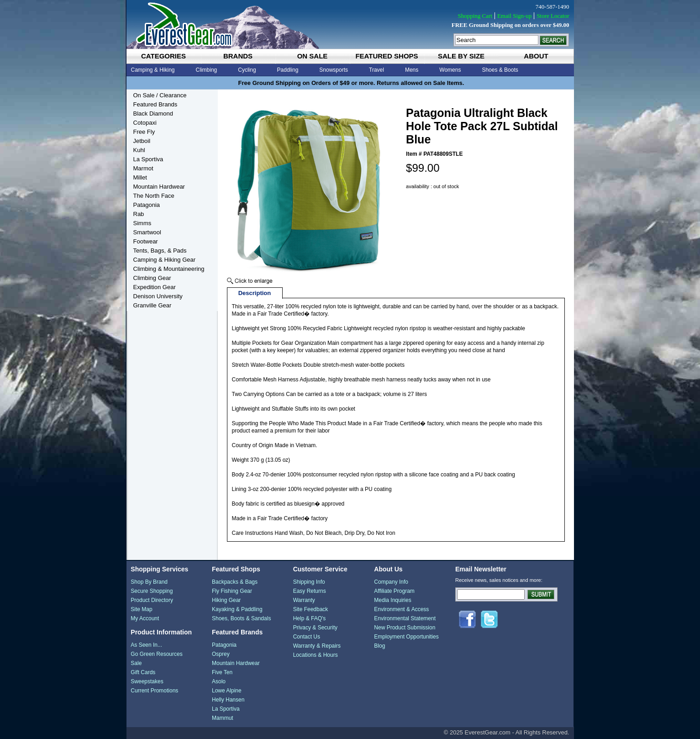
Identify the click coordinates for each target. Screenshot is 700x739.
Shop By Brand (149, 582)
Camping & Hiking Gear (165, 260)
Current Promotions (154, 691)
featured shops (387, 56)
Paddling (288, 70)
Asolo (219, 681)
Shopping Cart (475, 16)
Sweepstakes (147, 681)
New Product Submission (405, 628)
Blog (379, 646)
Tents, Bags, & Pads (160, 251)
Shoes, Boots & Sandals (241, 618)
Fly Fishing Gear (232, 591)
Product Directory (152, 600)
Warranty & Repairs (317, 646)
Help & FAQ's (310, 618)
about (536, 56)
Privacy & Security (315, 628)
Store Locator (553, 16)
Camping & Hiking (153, 70)
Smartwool (147, 232)
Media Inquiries (392, 600)
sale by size (461, 56)
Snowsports (334, 70)
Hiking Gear (226, 600)
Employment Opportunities (406, 637)
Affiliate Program (394, 591)
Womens (450, 70)
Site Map (141, 609)
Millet (140, 177)
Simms (142, 223)
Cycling (247, 70)
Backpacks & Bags (235, 582)
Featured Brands (155, 104)
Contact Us (307, 637)
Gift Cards (143, 672)
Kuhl (139, 150)
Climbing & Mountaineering (169, 269)
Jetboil (142, 141)
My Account (145, 618)
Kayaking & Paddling (237, 609)
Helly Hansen (228, 700)
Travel (376, 70)
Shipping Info (309, 582)
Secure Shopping (152, 591)
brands (238, 56)
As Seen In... (146, 645)
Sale (136, 663)
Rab (139, 214)
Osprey (221, 654)
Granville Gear (153, 305)
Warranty (304, 600)
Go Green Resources (156, 654)
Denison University (158, 296)
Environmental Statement (405, 618)
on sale (313, 56)
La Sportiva (148, 159)
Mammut (223, 718)
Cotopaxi (145, 123)
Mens (412, 70)
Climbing (207, 70)
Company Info (391, 582)
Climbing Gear (152, 278)
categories (163, 56)
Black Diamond (153, 113)
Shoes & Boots (500, 70)
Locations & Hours (316, 655)
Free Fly (144, 132)
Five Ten (222, 672)
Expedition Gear (155, 287)
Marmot (143, 168)
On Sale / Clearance (160, 95)
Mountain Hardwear (159, 187)
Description (255, 293)
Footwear (146, 241)
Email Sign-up (514, 16)
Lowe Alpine (227, 691)
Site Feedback (311, 609)
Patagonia (147, 205)
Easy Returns (310, 591)
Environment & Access (401, 609)
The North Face (154, 196)
